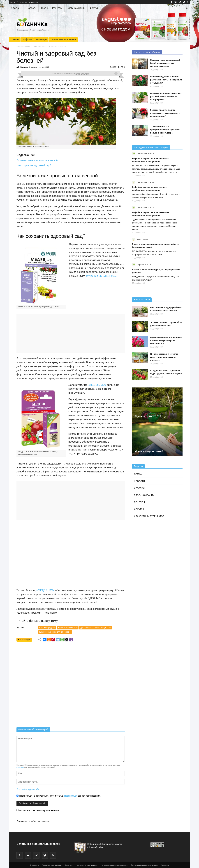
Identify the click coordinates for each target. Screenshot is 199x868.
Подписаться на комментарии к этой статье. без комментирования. (59, 796)
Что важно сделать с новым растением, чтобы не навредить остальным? (166, 80)
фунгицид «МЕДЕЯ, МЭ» (101, 276)
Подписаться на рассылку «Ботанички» (38, 810)
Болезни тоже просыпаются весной (37, 160)
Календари (41, 39)
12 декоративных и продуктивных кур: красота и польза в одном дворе (165, 130)
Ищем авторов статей (149, 451)
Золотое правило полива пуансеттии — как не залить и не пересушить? (165, 113)
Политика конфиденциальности (144, 865)
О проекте (34, 865)
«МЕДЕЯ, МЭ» (97, 385)
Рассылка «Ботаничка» (52, 865)
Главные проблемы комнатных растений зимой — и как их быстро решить (166, 96)
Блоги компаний (76, 8)
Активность (33, 2)
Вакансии (69, 865)
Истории (139, 488)
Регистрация (22, 2)
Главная (15, 39)
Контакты (165, 865)
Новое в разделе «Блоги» (147, 52)
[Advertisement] (71, 685)
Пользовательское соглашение (114, 865)
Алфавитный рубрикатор (149, 516)
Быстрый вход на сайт (28, 789)
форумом (20, 767)
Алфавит (27, 39)
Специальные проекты (63, 39)
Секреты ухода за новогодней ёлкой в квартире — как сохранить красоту (165, 63)
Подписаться (71, 796)
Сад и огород (47, 628)
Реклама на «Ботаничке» (87, 865)
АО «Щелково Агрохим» (27, 67)
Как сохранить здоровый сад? (34, 165)
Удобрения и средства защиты (95, 628)
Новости (31, 8)
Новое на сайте (142, 300)
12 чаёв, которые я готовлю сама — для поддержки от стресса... (164, 357)
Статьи (17, 8)
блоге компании (82, 73)
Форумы (96, 8)
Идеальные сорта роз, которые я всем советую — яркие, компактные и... (166, 340)
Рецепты (57, 8)
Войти (13, 2)
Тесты (44, 8)
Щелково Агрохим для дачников (55, 632)
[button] (186, 8)
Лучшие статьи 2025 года (151, 416)
